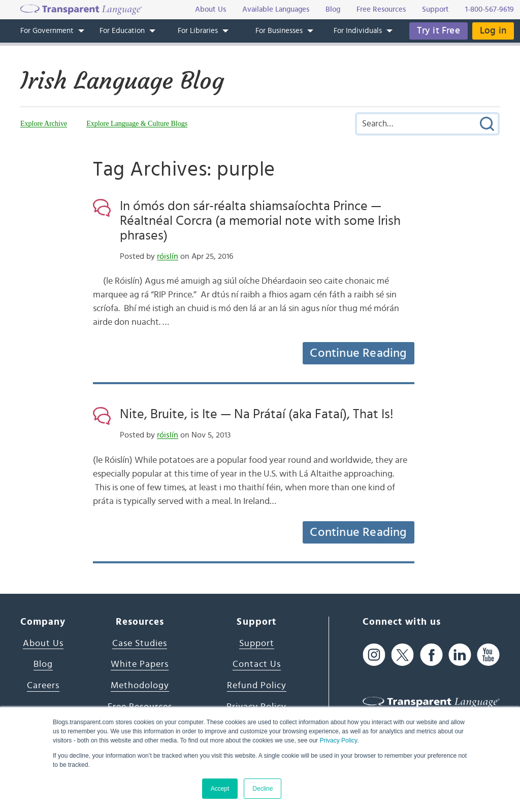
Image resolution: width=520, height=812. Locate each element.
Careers (43, 686)
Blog (43, 664)
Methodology (140, 686)
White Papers (140, 664)
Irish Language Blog (122, 81)
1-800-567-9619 (490, 9)
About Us (43, 644)
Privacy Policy (338, 740)
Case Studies (140, 644)
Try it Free (438, 31)
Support (257, 644)
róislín (168, 256)
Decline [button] (263, 789)
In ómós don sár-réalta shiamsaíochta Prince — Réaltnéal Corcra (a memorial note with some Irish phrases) (260, 221)
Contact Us (257, 664)
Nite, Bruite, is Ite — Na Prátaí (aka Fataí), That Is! (257, 414)
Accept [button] (220, 789)
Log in (493, 31)
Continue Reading (358, 353)
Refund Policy (257, 686)
